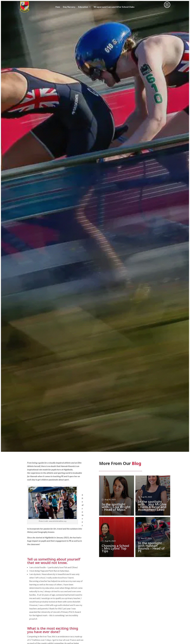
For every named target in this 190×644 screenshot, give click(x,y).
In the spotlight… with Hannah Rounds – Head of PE (151, 547)
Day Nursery (69, 7)
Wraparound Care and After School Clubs (114, 7)
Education (83, 7)
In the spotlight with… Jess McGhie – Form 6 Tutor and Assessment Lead (152, 506)
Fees (58, 7)
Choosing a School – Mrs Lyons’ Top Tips (115, 548)
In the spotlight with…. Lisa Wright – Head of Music (116, 507)
